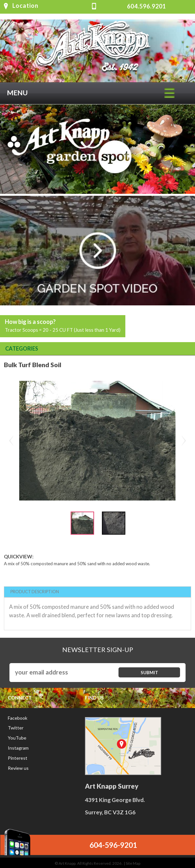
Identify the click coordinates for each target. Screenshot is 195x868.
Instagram (18, 748)
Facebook (18, 718)
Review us (18, 768)
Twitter (16, 728)
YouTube (17, 738)
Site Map (133, 863)
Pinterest (18, 758)
